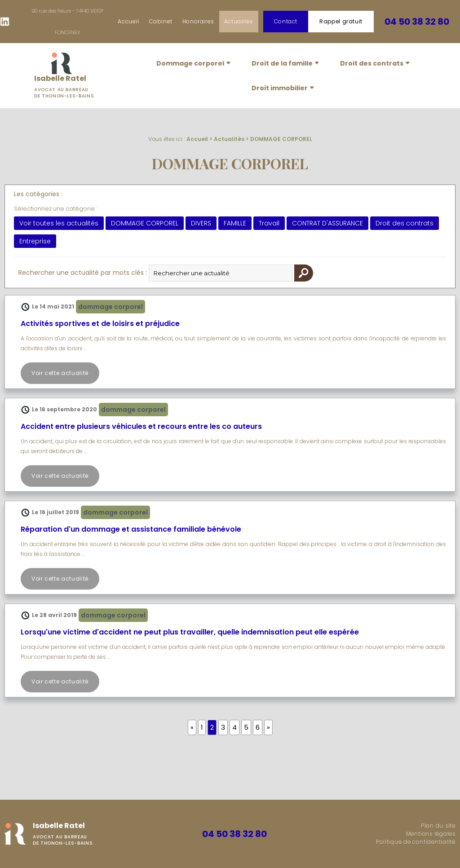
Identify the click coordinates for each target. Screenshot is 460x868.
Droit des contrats (372, 63)
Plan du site (438, 826)
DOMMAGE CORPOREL (281, 139)
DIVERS (201, 223)
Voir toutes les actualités (59, 223)
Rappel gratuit (341, 21)
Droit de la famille (282, 63)
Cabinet (161, 21)
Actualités (239, 21)
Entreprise (35, 241)
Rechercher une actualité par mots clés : (83, 273)
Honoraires (198, 21)
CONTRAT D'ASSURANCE (327, 223)
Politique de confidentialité (416, 842)
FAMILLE (235, 223)
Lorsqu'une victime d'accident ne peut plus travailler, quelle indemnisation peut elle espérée (190, 632)
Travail (269, 223)
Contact (286, 21)
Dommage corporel (190, 63)
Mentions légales (431, 834)
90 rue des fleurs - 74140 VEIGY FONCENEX (68, 22)
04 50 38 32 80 (417, 22)
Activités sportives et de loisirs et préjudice (100, 324)
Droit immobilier (280, 88)
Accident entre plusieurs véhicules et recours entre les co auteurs (141, 426)
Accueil (128, 21)
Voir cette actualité (60, 373)
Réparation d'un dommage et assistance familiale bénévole (131, 529)
